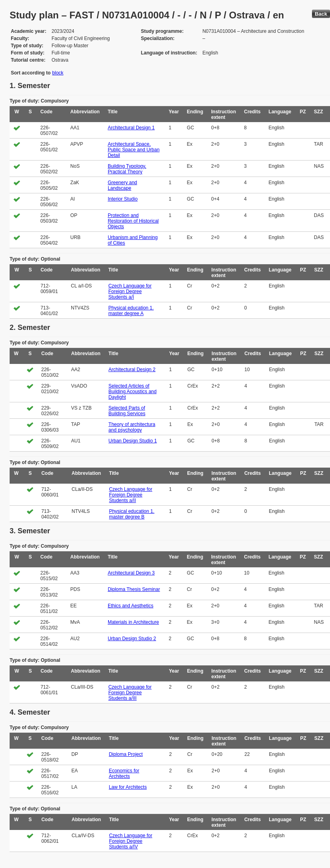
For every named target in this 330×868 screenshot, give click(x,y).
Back (321, 14)
